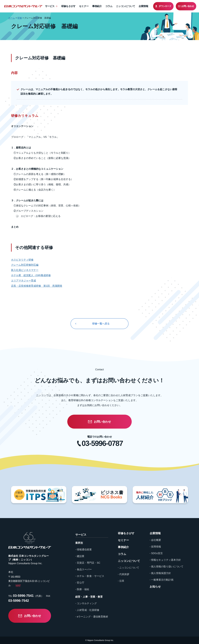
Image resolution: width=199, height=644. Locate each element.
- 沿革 (121, 581)
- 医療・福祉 (82, 589)
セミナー (84, 6)
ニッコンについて (125, 6)
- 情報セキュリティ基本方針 (165, 560)
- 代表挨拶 (124, 574)
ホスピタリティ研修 (22, 260)
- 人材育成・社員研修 (87, 610)
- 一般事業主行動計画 (162, 580)
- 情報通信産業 (84, 550)
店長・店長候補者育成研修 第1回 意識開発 (37, 286)
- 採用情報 (155, 547)
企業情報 (143, 6)
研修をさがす (68, 6)
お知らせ (155, 587)
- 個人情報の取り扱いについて (167, 567)
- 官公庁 (80, 583)
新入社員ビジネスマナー (25, 270)
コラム (109, 6)
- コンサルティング (86, 603)
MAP (18, 585)
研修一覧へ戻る (101, 324)
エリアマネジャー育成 (23, 281)
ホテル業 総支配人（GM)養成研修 (31, 275)
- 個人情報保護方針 (160, 573)
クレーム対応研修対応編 (25, 265)
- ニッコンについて (129, 568)
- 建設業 (80, 556)
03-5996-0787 (102, 443)
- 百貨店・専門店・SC (88, 563)
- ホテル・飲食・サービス (90, 576)
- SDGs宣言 (156, 553)
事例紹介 (97, 6)
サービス (50, 6)
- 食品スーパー (84, 569)
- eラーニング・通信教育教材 (92, 617)
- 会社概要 (155, 540)
